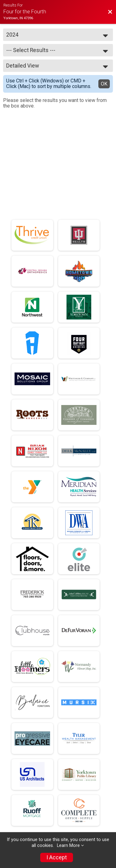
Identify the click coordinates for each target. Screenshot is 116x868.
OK (104, 84)
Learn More (68, 846)
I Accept (57, 857)
